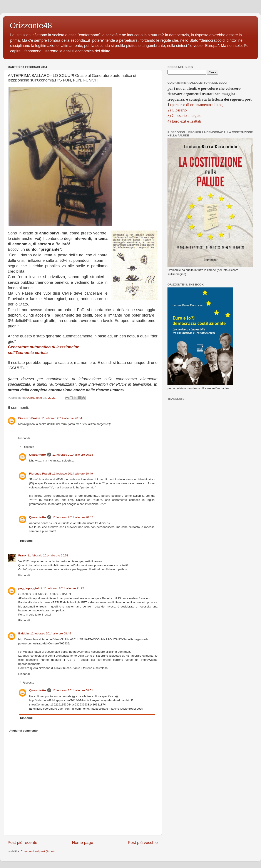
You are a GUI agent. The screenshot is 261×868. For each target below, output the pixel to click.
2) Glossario (177, 110)
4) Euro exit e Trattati (184, 121)
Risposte (29, 447)
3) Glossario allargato (184, 116)
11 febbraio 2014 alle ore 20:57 (73, 517)
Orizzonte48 (31, 26)
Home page (83, 842)
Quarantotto (38, 455)
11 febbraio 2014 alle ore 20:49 (73, 474)
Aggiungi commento (24, 731)
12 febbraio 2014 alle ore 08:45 (51, 633)
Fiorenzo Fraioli (29, 418)
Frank (22, 555)
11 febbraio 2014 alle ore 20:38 (73, 455)
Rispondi (24, 438)
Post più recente (23, 842)
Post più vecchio (143, 842)
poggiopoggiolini (30, 588)
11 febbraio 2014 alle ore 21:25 (64, 588)
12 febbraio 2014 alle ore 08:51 (73, 690)
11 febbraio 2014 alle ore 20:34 (62, 418)
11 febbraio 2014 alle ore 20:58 (48, 555)
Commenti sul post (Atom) (38, 851)
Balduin (24, 633)
